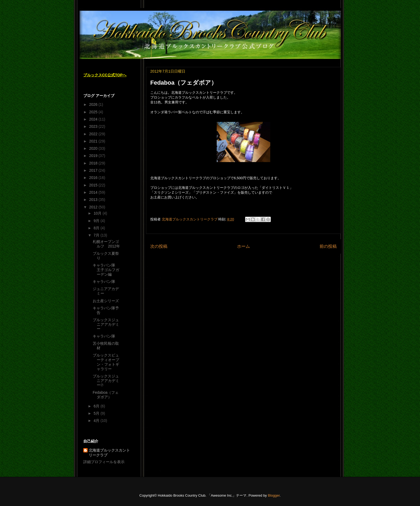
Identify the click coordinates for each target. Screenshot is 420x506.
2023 (94, 126)
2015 (94, 185)
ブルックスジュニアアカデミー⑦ (106, 381)
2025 (94, 112)
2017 (94, 170)
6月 (97, 406)
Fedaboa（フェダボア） (106, 395)
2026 (94, 104)
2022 (94, 134)
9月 (97, 221)
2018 (94, 163)
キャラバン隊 (104, 282)
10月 (98, 213)
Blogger (274, 495)
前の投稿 (328, 246)
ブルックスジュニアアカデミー (106, 324)
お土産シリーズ (106, 301)
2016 (94, 178)
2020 (94, 148)
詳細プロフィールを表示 (104, 462)
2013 (94, 200)
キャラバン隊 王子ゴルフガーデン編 (106, 270)
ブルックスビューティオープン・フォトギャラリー (106, 362)
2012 (94, 207)
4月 (97, 421)
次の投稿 (159, 246)
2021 (94, 141)
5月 (97, 413)
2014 (94, 192)
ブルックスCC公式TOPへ (105, 75)
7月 (97, 235)
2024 (94, 119)
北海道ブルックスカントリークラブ (109, 453)
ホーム (243, 246)
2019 (94, 156)
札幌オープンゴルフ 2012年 (106, 244)
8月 (97, 228)
